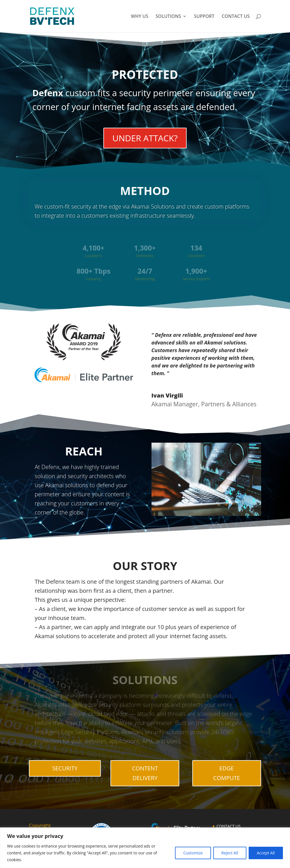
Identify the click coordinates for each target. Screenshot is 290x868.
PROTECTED (145, 75)
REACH (84, 451)
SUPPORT (204, 17)
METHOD (145, 192)
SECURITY (65, 768)
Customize (193, 853)
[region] (145, 848)
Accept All (266, 853)
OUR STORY (145, 566)
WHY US (139, 17)
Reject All (230, 853)
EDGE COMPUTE (227, 773)
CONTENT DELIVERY (145, 773)
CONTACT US (236, 17)
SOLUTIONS (168, 17)
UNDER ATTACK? (145, 138)
